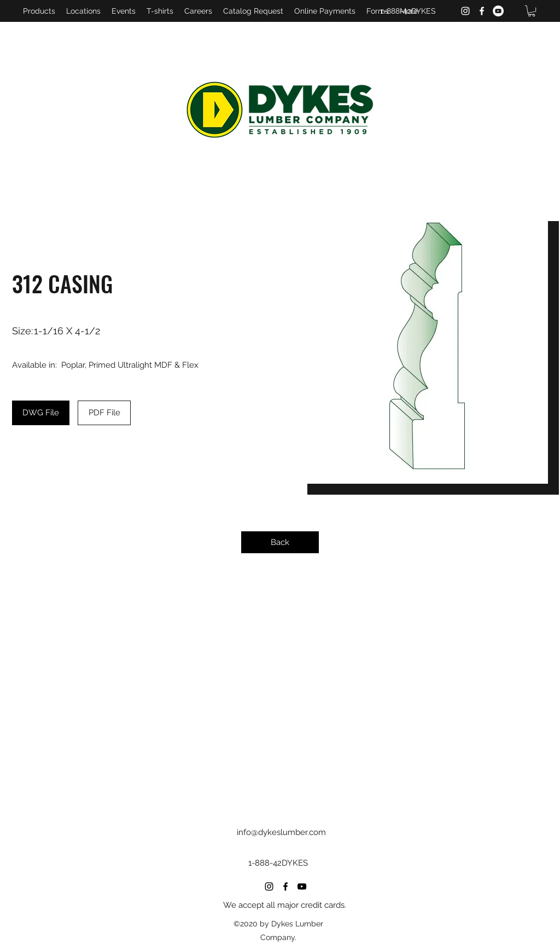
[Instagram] (465, 11)
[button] (532, 11)
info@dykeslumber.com (281, 832)
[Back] (280, 542)
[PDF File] (104, 413)
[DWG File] (41, 413)
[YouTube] (498, 11)
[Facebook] (482, 11)
